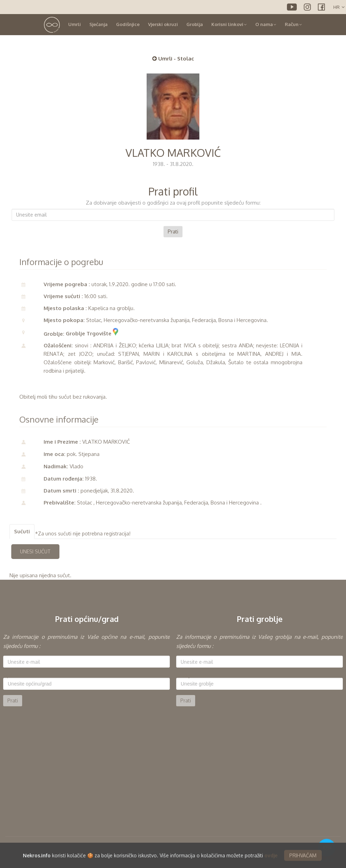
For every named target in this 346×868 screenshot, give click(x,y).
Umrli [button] (75, 24)
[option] (86, 669)
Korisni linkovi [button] (229, 24)
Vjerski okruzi (163, 24)
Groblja (195, 24)
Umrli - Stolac (173, 59)
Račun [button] (293, 24)
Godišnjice (128, 24)
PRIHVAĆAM (303, 861)
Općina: (12, 675)
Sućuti (22, 531)
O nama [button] (266, 24)
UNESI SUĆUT (35, 551)
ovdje (271, 861)
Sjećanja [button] (98, 24)
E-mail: (11, 653)
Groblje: (185, 675)
